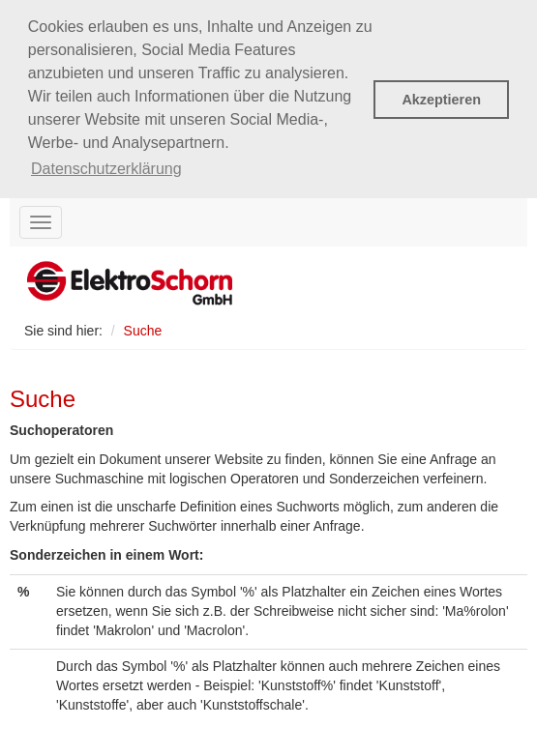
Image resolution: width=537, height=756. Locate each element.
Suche (143, 329)
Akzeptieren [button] (441, 100)
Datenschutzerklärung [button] (106, 169)
